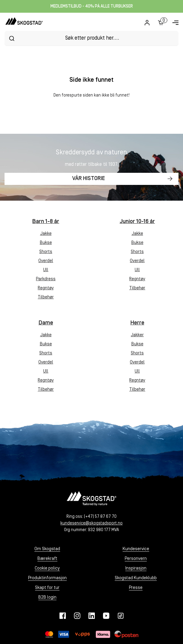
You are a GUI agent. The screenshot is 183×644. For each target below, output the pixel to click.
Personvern (136, 559)
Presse (136, 588)
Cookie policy (47, 568)
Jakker (137, 335)
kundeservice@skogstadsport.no (91, 523)
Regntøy (46, 288)
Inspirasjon (136, 568)
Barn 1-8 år (46, 222)
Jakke (46, 234)
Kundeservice (136, 549)
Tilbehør (46, 297)
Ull (46, 270)
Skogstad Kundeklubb (136, 578)
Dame (46, 323)
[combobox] (91, 38)
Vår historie (89, 179)
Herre (137, 323)
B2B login (47, 598)
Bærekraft (47, 559)
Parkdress (46, 279)
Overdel (46, 261)
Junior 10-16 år (137, 222)
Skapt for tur (47, 588)
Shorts (46, 252)
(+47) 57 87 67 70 (100, 517)
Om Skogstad (47, 549)
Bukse (46, 243)
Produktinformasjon (47, 578)
